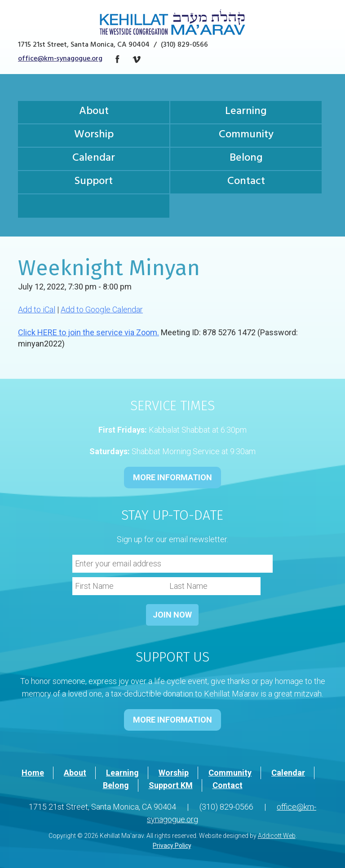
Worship (94, 136)
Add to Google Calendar (102, 309)
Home (33, 773)
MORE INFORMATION (172, 477)
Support (94, 182)
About (94, 112)
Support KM (171, 785)
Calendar (94, 159)
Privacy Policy (172, 846)
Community (246, 136)
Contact (246, 182)
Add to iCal (37, 309)
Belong (246, 159)
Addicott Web (277, 836)
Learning (246, 112)
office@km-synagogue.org (60, 59)
